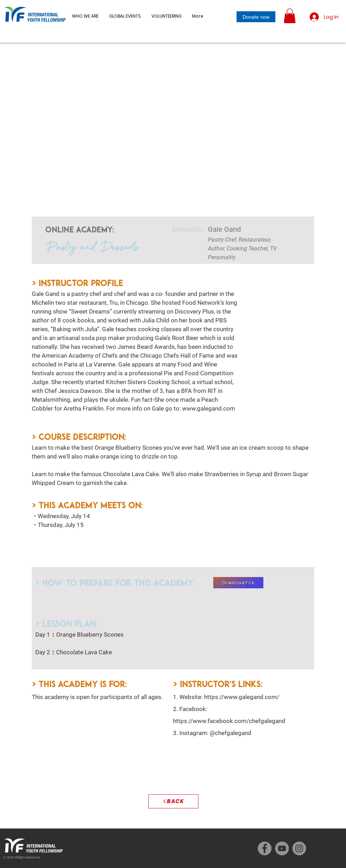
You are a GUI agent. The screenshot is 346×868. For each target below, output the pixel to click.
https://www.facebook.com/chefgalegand (229, 721)
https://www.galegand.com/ (242, 697)
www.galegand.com (209, 408)
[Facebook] (265, 848)
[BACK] (173, 801)
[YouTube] (282, 848)
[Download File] (238, 583)
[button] (125, 16)
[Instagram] (299, 848)
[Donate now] (256, 17)
